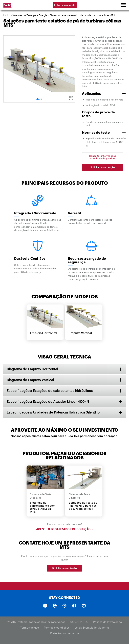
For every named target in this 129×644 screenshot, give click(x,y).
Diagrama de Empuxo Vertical (30, 380)
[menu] (123, 5)
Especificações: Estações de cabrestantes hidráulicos (50, 391)
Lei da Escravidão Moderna (92, 628)
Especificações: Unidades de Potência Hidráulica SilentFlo (53, 413)
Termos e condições (57, 628)
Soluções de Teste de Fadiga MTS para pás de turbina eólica (83, 506)
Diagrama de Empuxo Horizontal (32, 369)
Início (6, 15)
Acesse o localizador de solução (64, 530)
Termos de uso (30, 628)
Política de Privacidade (107, 622)
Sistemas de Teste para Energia (30, 15)
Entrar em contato (65, 5)
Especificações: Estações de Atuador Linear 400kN (48, 402)
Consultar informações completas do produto (102, 157)
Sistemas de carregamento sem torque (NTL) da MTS (43, 508)
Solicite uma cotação (103, 167)
